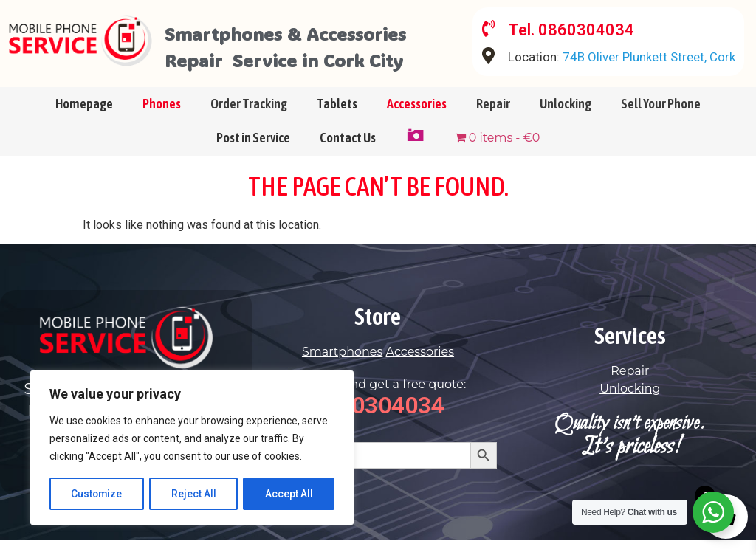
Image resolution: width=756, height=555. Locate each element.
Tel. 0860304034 (573, 30)
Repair (493, 118)
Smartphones (342, 366)
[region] (192, 448)
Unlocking (566, 118)
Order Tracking (249, 118)
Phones (162, 118)
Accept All (289, 494)
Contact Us (348, 152)
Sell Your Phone (661, 118)
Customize (97, 494)
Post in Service (253, 152)
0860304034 (378, 420)
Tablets (337, 118)
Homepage (84, 118)
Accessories (417, 118)
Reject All (195, 494)
